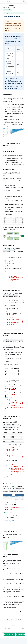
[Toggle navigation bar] (3, 2)
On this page (7, 13)
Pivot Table (9, 62)
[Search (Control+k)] (25, 2)
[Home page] (4, 6)
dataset (12, 487)
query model (11, 248)
